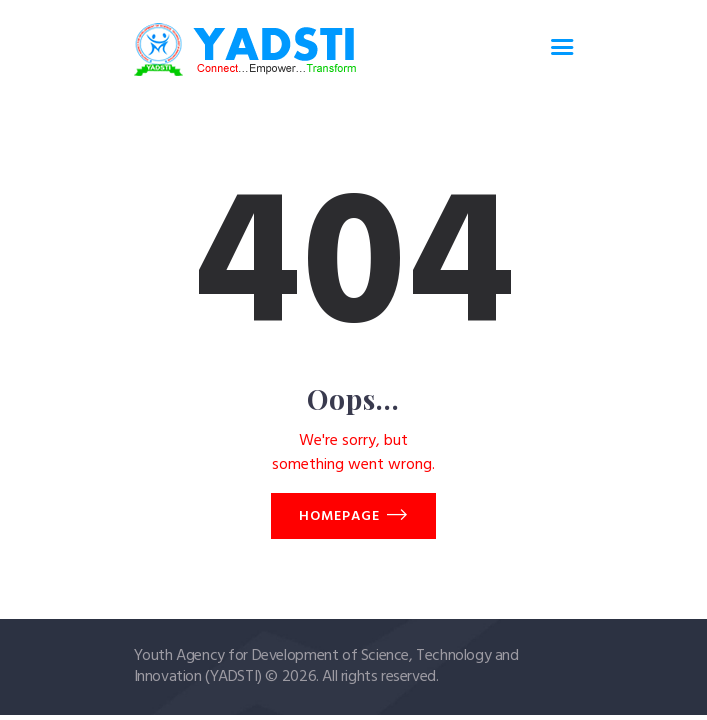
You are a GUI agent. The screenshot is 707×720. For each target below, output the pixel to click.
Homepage (339, 516)
